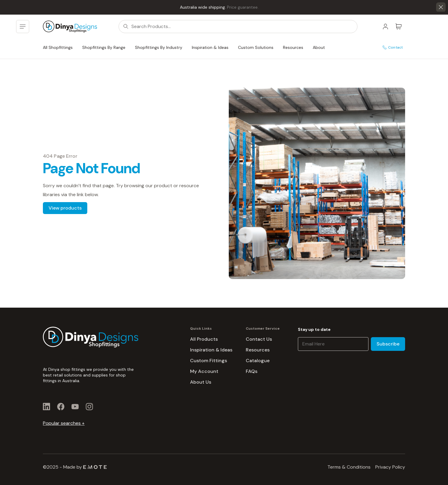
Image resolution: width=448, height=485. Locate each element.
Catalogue (258, 361)
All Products (204, 339)
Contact (392, 47)
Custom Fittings (209, 361)
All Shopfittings (58, 47)
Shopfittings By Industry (159, 47)
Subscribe (388, 344)
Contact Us (259, 339)
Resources (293, 47)
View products (65, 208)
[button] (441, 7)
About (319, 47)
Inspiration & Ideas (210, 47)
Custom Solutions (256, 47)
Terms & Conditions (349, 467)
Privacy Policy (390, 467)
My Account (204, 371)
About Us (201, 382)
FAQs (252, 371)
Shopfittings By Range (104, 47)
